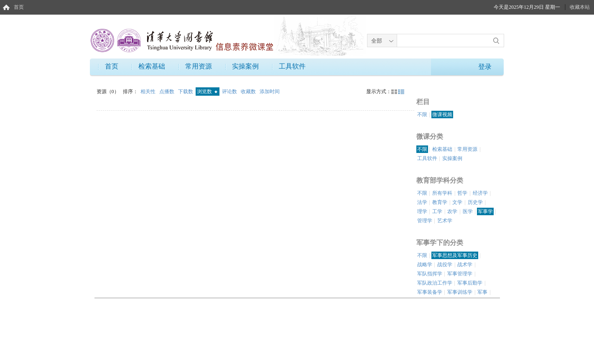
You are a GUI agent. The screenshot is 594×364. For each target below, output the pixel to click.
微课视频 (442, 115)
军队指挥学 (430, 274)
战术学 (465, 265)
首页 (19, 7)
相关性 (149, 92)
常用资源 (199, 66)
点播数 (167, 92)
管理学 (425, 221)
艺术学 (445, 221)
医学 (468, 211)
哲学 (462, 193)
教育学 (440, 202)
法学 (422, 202)
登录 (485, 67)
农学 (452, 211)
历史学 (475, 202)
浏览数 (207, 92)
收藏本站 (580, 7)
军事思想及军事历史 (455, 255)
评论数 (230, 92)
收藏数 (249, 92)
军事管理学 (460, 274)
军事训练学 (460, 292)
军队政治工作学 (435, 283)
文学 (457, 202)
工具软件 (292, 66)
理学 (422, 211)
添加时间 (270, 92)
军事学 (485, 211)
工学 (437, 211)
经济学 (480, 193)
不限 (422, 115)
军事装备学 (430, 292)
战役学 (445, 265)
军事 (482, 292)
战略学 (425, 265)
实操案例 (245, 66)
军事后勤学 (470, 283)
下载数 (186, 92)
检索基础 (152, 66)
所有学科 (442, 193)
